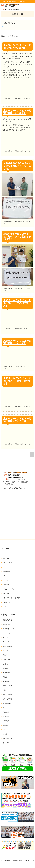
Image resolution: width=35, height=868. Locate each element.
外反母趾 (5, 651)
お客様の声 (6, 585)
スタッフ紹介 (7, 558)
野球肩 (5, 655)
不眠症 (5, 677)
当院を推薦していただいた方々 (12, 598)
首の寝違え (6, 717)
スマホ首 (5, 638)
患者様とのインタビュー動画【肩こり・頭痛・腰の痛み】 (17, 381)
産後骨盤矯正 (7, 572)
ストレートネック (8, 738)
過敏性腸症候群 (7, 646)
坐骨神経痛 (6, 721)
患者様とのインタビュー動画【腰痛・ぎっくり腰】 (17, 420)
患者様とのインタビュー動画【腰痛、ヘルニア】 (17, 342)
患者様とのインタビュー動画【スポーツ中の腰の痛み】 (17, 303)
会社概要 (5, 607)
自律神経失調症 (7, 699)
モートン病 (6, 730)
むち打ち (5, 567)
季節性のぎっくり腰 (9, 629)
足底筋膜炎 (6, 712)
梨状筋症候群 (7, 703)
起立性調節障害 (7, 620)
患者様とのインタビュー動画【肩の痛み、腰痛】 (17, 46)
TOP (4, 554)
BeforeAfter (6, 576)
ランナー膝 (6, 642)
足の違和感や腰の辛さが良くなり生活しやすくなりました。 (17, 166)
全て (4, 26)
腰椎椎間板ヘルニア (9, 681)
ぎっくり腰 (6, 743)
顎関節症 (5, 725)
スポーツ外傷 (7, 633)
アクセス (5, 580)
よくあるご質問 (7, 602)
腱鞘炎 (5, 690)
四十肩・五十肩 (7, 695)
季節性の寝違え (7, 624)
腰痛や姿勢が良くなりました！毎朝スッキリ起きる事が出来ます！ (17, 237)
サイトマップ (7, 594)
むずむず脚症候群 (8, 659)
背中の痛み (6, 668)
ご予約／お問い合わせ (9, 589)
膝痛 (4, 708)
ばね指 (5, 734)
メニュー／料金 (7, 563)
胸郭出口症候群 (7, 686)
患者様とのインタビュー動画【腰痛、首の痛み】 (17, 112)
